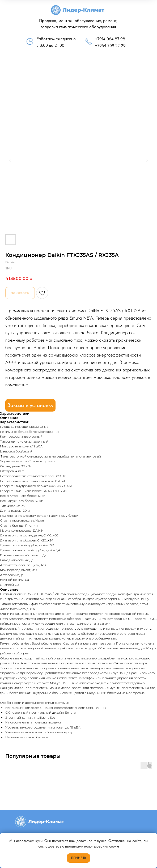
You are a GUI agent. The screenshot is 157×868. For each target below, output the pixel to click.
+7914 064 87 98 (110, 39)
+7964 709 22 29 (110, 46)
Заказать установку (30, 405)
